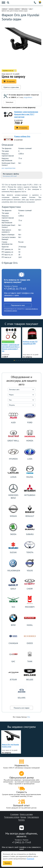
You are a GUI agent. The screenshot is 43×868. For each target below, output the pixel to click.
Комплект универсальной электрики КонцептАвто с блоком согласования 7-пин (11, 348)
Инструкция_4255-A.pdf (10, 176)
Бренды (23, 817)
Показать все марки (21, 708)
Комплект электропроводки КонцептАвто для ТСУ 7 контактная (26, 114)
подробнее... (28, 97)
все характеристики (9, 168)
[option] (12, 64)
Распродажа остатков (12, 817)
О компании (14, 814)
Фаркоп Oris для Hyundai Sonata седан (10, 746)
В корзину (9, 81)
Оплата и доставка (26, 814)
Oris (29, 717)
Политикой (30, 859)
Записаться (9, 102)
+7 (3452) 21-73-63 (15, 289)
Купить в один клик (11, 87)
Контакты (22, 820)
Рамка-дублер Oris (22, 136)
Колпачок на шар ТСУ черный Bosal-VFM (30, 343)
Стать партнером (33, 817)
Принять (7, 863)
